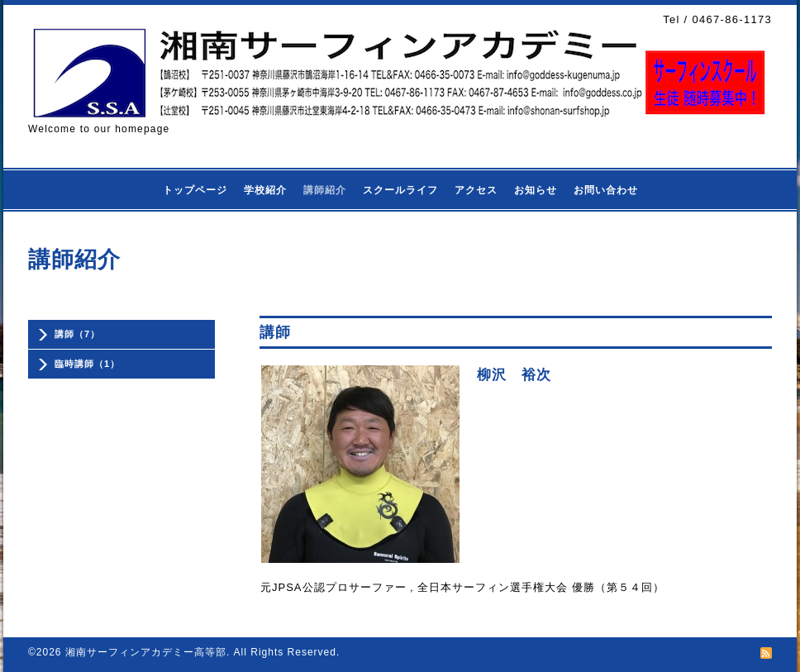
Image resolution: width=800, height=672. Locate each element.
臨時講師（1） (87, 364)
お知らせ (536, 190)
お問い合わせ (606, 190)
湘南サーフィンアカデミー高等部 (146, 652)
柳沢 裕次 (514, 375)
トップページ (195, 190)
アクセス (476, 190)
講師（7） (77, 334)
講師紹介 (325, 190)
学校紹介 (265, 190)
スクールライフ (400, 190)
